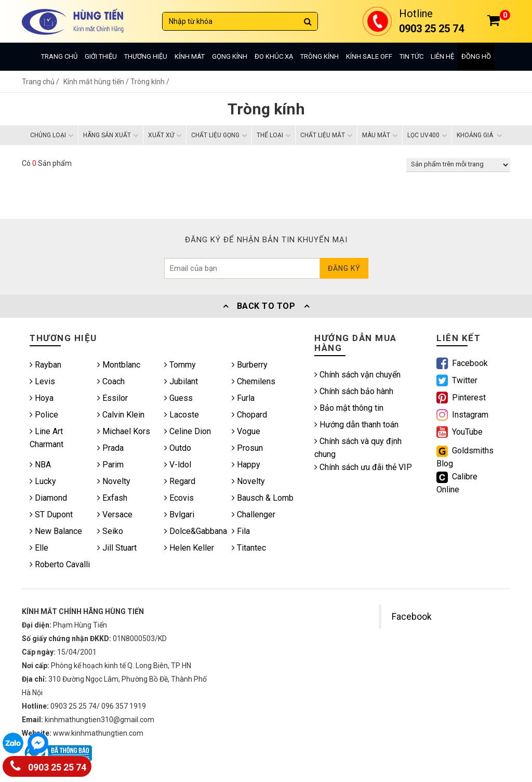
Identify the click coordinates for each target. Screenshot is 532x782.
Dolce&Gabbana (196, 531)
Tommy (180, 365)
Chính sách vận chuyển (357, 375)
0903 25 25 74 (48, 765)
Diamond (48, 498)
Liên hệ (442, 56)
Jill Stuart (117, 548)
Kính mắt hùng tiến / (97, 82)
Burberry (250, 365)
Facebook (412, 617)
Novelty (114, 481)
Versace (115, 514)
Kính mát (190, 56)
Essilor (112, 398)
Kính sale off (369, 56)
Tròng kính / (150, 82)
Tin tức (411, 56)
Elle (39, 548)
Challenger (254, 514)
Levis (42, 381)
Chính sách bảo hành (354, 391)
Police (44, 415)
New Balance (56, 531)
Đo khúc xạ (274, 56)
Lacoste (182, 415)
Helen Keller (189, 548)
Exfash (112, 498)
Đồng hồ (476, 56)
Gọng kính (230, 56)
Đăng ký (344, 268)
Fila (241, 531)
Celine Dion (188, 431)
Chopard (249, 415)
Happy (246, 465)
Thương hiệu (146, 56)
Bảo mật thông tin (349, 408)
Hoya (42, 398)
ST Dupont (51, 514)
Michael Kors (124, 431)
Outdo (178, 448)
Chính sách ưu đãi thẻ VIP (363, 467)
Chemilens (254, 381)
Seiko (110, 531)
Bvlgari (179, 514)
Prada (110, 448)
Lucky (43, 481)
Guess (178, 398)
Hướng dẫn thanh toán (356, 425)
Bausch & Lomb (263, 498)
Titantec (249, 548)
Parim (110, 465)
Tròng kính (320, 56)
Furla (243, 398)
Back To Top (266, 306)
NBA (40, 465)
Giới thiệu (101, 56)
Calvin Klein (121, 415)
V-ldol (178, 465)
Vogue (246, 431)
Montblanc (119, 365)
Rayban (45, 365)
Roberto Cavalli (60, 564)
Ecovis (179, 498)
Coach (111, 381)
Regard (180, 481)
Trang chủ (59, 56)
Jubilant (181, 381)
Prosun (247, 448)
